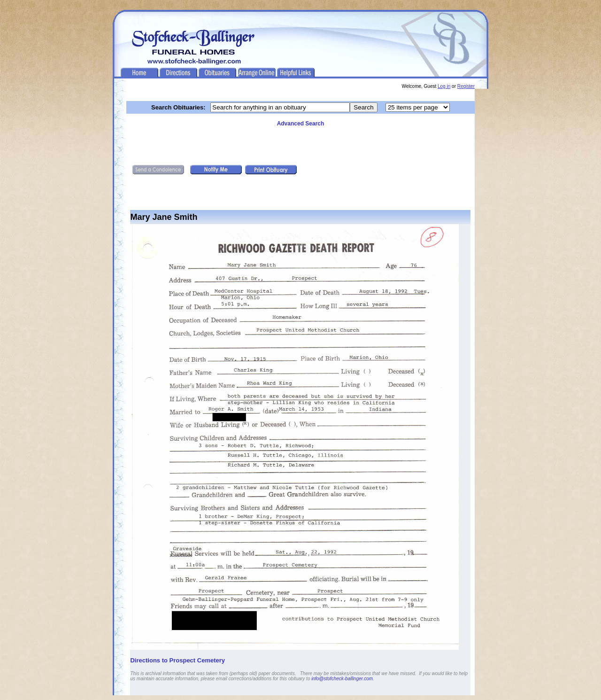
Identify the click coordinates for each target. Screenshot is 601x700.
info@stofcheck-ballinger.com (342, 679)
